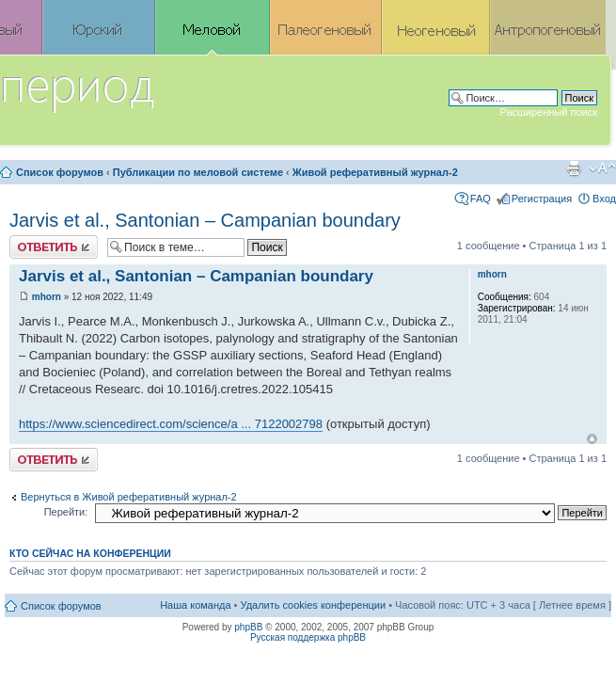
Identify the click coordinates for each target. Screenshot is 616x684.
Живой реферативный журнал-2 (375, 172)
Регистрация (542, 199)
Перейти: (66, 512)
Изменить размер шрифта (602, 168)
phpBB (248, 627)
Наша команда (195, 605)
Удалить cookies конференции (314, 605)
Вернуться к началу (592, 439)
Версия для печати (574, 168)
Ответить (54, 247)
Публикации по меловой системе (198, 172)
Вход (604, 199)
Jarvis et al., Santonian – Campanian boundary (205, 220)
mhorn (47, 297)
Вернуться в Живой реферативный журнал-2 (129, 497)
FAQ (481, 199)
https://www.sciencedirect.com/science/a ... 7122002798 (171, 424)
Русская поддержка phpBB (308, 637)
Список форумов (60, 172)
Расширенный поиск (548, 112)
